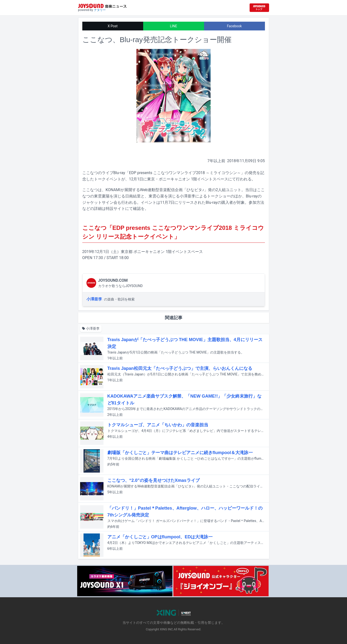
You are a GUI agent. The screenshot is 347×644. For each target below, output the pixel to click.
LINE (173, 26)
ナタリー (100, 10)
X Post (113, 26)
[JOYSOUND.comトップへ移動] (259, 8)
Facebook (234, 26)
